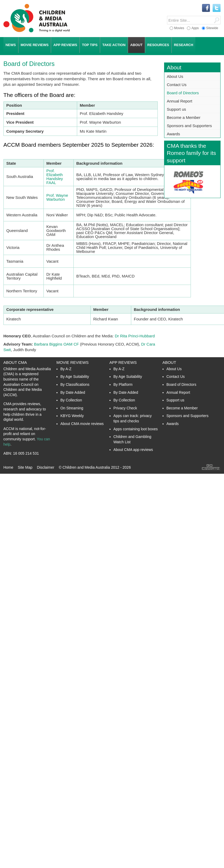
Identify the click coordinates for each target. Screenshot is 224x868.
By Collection (71, 400)
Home (8, 467)
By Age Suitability (75, 377)
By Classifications (75, 384)
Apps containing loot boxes (136, 429)
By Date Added (73, 392)
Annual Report (179, 101)
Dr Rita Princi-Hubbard (135, 336)
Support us (176, 109)
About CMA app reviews (133, 450)
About (169, 362)
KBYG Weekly (72, 416)
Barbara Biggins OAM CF (56, 344)
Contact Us (177, 85)
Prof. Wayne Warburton (57, 197)
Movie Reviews (73, 362)
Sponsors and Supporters (189, 126)
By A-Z (66, 369)
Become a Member (184, 117)
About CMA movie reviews (82, 424)
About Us (175, 76)
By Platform (123, 384)
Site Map (25, 467)
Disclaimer (45, 467)
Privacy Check (125, 408)
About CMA (15, 362)
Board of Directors (183, 93)
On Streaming (72, 408)
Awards (173, 134)
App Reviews (123, 362)
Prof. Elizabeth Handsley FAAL (55, 177)
